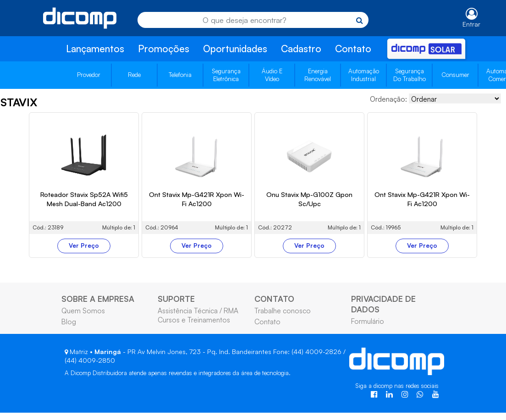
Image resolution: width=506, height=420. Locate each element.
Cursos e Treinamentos (194, 320)
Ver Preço (84, 245)
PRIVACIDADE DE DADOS (383, 304)
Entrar (471, 24)
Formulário (368, 321)
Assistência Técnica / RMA (198, 311)
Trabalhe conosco (283, 311)
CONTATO (274, 299)
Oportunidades (235, 49)
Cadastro (301, 49)
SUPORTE (176, 299)
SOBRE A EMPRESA (98, 299)
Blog (69, 322)
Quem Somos (83, 311)
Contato (353, 49)
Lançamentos (95, 49)
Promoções (164, 49)
